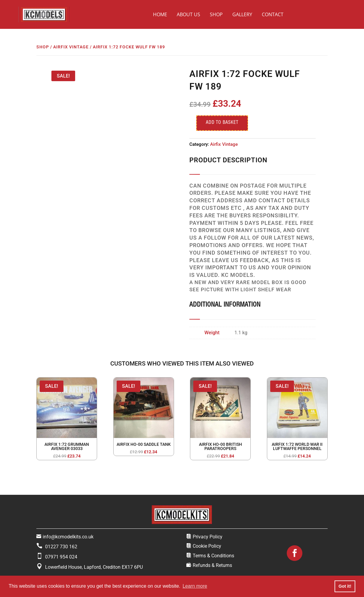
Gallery (242, 14)
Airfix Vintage (71, 47)
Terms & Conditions (213, 556)
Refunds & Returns (212, 565)
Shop (216, 14)
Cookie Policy (207, 546)
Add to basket (222, 123)
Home (160, 14)
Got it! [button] (345, 586)
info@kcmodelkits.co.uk (68, 537)
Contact (273, 14)
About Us (188, 14)
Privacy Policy (208, 537)
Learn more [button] (195, 586)
